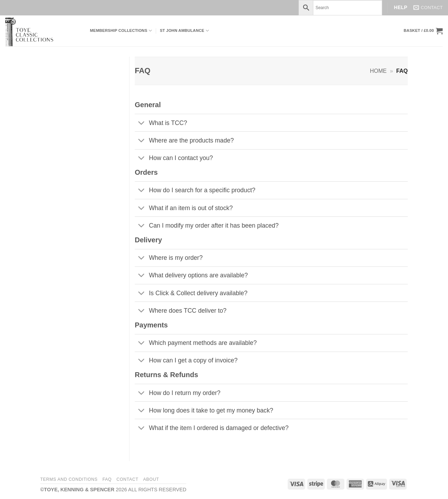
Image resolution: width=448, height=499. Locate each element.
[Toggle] (142, 123)
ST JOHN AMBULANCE (185, 31)
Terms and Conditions (69, 479)
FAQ (107, 479)
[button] (423, 31)
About (151, 479)
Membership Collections (121, 31)
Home (378, 71)
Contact (128, 479)
